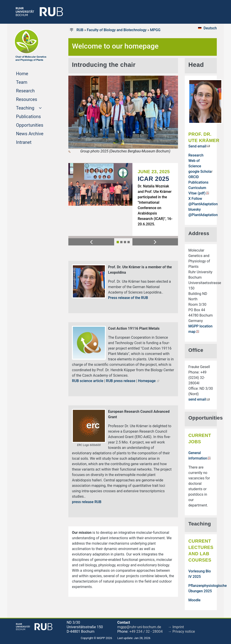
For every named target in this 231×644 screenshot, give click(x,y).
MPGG (155, 30)
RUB (80, 30)
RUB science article (88, 381)
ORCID (194, 177)
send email (197, 399)
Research (34, 90)
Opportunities (35, 125)
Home (31, 73)
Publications (35, 116)
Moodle (194, 600)
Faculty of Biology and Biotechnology (117, 30)
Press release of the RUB (128, 298)
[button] (91, 242)
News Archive (35, 133)
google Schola (200, 171)
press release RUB (87, 502)
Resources (35, 99)
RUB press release (121, 381)
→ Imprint (176, 627)
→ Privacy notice (182, 631)
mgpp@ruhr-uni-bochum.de (139, 627)
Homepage (147, 381)
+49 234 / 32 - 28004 (146, 631)
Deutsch (210, 28)
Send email (197, 146)
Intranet (32, 142)
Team (30, 82)
